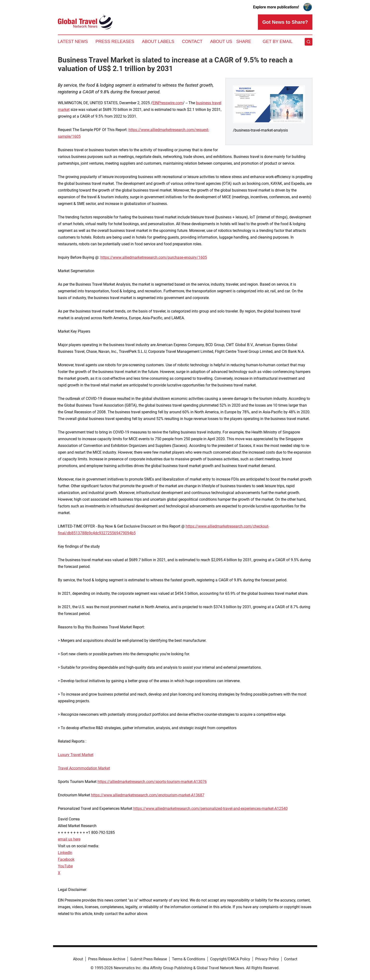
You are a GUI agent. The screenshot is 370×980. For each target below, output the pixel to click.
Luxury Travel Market (76, 755)
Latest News (73, 42)
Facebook (66, 859)
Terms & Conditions (188, 959)
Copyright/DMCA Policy (230, 959)
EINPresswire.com (168, 103)
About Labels (158, 42)
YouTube (65, 866)
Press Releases (115, 42)
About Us (221, 42)
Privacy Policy (267, 959)
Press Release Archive (107, 959)
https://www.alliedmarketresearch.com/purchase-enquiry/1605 (154, 257)
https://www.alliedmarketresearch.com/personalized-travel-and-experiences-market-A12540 (210, 809)
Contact (192, 42)
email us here (69, 839)
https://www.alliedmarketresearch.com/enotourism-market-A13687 (148, 795)
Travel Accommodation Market (84, 768)
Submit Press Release (149, 959)
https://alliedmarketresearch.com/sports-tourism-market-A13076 (152, 782)
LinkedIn (65, 853)
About (78, 959)
